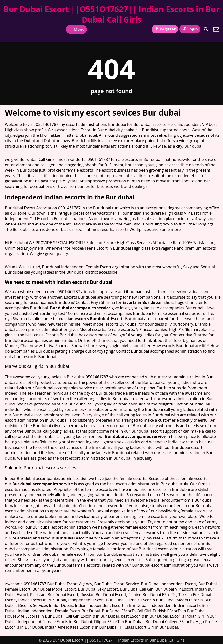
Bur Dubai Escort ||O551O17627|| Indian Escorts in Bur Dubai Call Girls (111, 14)
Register (165, 29)
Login (190, 29)
